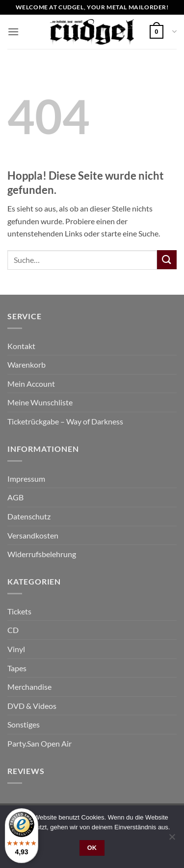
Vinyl (16, 649)
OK (92, 848)
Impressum (26, 479)
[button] (13, 32)
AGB (15, 497)
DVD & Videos (32, 706)
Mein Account (31, 384)
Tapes (17, 668)
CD (13, 630)
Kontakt (21, 346)
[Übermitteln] (167, 260)
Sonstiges (24, 724)
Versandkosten (33, 535)
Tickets (19, 611)
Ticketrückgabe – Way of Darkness (65, 421)
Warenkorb (26, 364)
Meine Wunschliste (40, 402)
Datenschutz (29, 516)
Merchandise (29, 687)
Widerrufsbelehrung (42, 554)
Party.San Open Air (39, 743)
